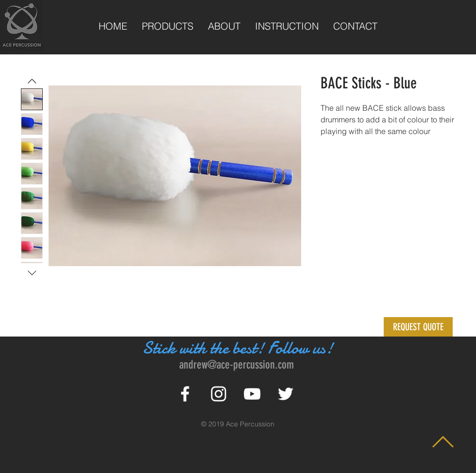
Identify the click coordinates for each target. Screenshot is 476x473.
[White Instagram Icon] (219, 394)
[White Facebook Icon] (185, 394)
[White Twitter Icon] (286, 394)
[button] (418, 327)
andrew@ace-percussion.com (237, 365)
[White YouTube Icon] (252, 394)
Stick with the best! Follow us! (238, 348)
